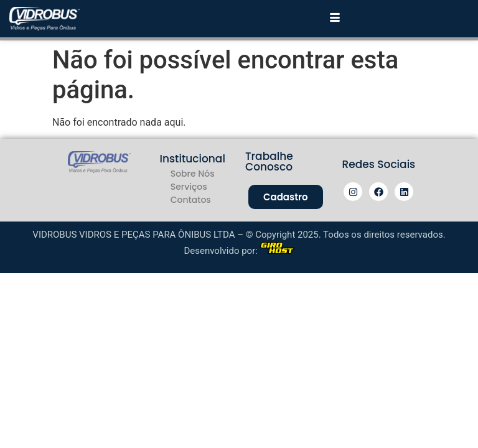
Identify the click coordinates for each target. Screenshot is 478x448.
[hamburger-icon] (335, 19)
